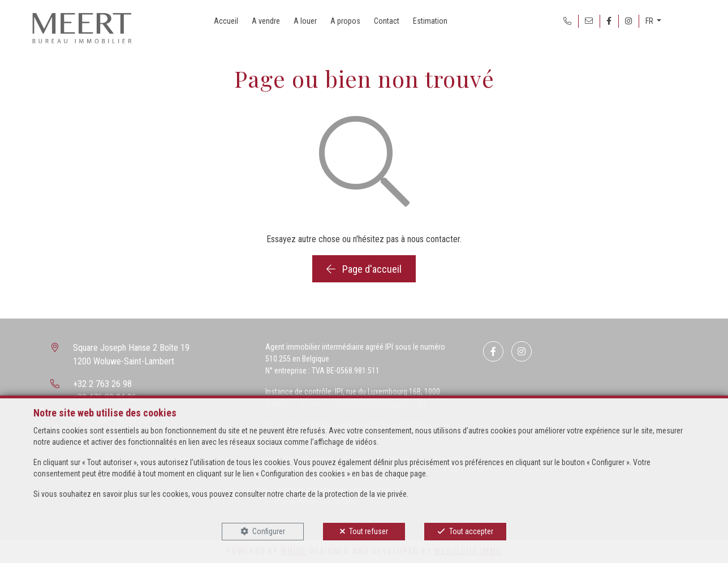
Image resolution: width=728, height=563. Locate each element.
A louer (305, 21)
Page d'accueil (364, 269)
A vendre (266, 21)
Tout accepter (471, 531)
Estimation (430, 21)
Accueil (226, 21)
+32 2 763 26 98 (102, 384)
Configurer (269, 531)
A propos (345, 21)
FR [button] (650, 21)
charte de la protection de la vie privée (346, 494)
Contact (387, 21)
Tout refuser (369, 531)
